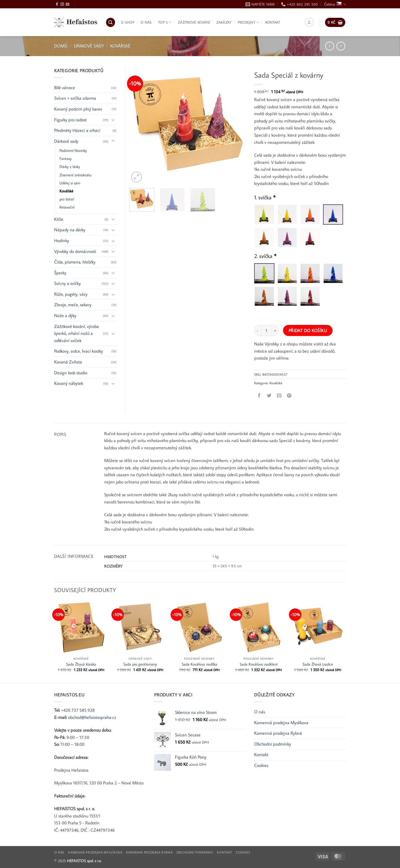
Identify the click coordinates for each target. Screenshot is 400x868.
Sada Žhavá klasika (81, 664)
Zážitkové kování (194, 22)
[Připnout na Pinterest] (289, 396)
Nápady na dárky (70, 230)
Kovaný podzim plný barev (78, 109)
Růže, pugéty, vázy (71, 294)
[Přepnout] (113, 120)
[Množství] (266, 330)
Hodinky (62, 240)
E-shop (128, 22)
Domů (61, 46)
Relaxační (67, 207)
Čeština (335, 4)
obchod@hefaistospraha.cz (92, 717)
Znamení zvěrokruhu (75, 175)
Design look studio (71, 373)
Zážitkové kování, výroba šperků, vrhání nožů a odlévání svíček (77, 333)
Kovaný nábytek (69, 383)
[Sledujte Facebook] (57, 4)
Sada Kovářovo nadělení (259, 664)
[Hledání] (111, 22)
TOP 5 (165, 22)
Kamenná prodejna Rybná (278, 733)
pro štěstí (67, 199)
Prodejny (248, 22)
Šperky (60, 273)
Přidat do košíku (308, 330)
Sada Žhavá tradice (318, 664)
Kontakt (273, 22)
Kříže (59, 219)
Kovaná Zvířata (68, 362)
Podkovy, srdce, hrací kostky (79, 351)
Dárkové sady (89, 46)
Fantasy (66, 158)
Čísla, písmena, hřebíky (75, 262)
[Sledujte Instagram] (62, 4)
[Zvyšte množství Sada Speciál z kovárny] (275, 330)
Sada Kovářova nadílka (199, 664)
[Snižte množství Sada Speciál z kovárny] (257, 330)
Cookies (261, 765)
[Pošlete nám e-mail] (67, 4)
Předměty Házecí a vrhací (77, 130)
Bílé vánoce (65, 87)
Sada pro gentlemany (140, 664)
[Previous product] (341, 46)
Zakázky (224, 22)
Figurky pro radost (70, 120)
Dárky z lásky (70, 166)
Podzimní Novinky (73, 150)
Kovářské (120, 46)
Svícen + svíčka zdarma (75, 98)
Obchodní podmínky (273, 744)
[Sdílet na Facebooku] (259, 396)
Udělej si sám (70, 183)
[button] (309, 22)
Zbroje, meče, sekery (73, 305)
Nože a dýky (65, 315)
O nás (146, 22)
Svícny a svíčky (67, 283)
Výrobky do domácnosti (75, 251)
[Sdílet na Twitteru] (269, 396)
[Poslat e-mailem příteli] (279, 396)
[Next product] (330, 46)
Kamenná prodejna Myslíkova (281, 723)
